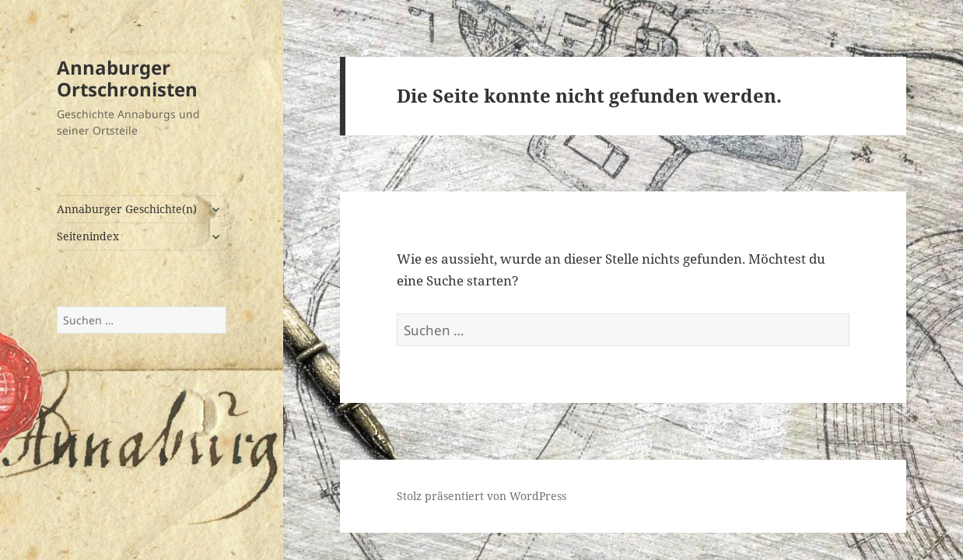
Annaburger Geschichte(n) (127, 209)
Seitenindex (88, 236)
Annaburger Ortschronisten (127, 78)
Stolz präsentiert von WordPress (481, 496)
